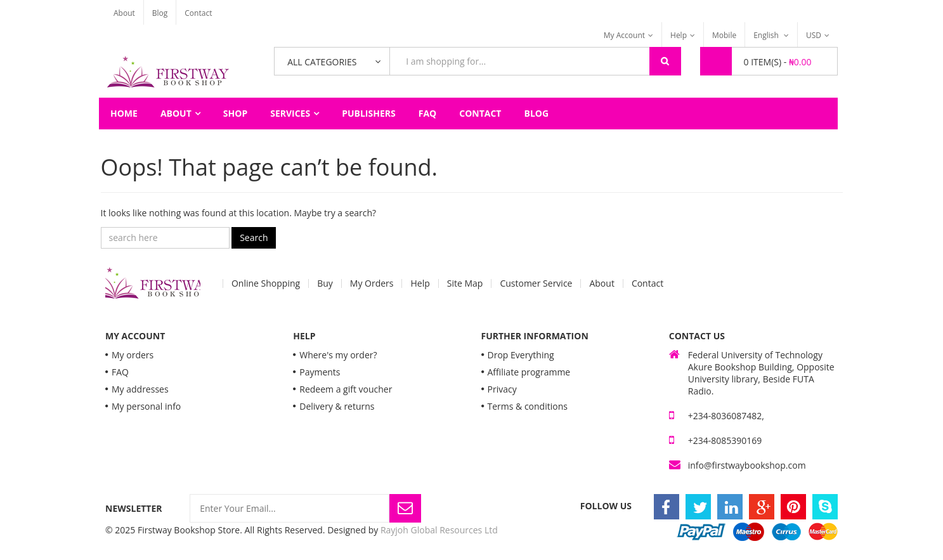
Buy (325, 283)
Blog (160, 13)
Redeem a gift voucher (346, 389)
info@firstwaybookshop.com (747, 465)
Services (290, 113)
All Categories (322, 62)
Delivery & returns (337, 406)
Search (254, 238)
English (767, 35)
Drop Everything (521, 355)
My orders (133, 355)
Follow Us (606, 506)
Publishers (369, 113)
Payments (320, 372)
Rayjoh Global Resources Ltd (439, 530)
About (124, 13)
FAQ (428, 113)
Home (124, 113)
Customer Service (536, 283)
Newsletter (134, 508)
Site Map (465, 283)
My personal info (146, 406)
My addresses (140, 389)
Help (679, 35)
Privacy (502, 389)
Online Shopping (266, 283)
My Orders (372, 283)
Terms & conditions (528, 406)
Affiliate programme (529, 372)
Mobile (724, 35)
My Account (624, 35)
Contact (198, 13)
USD (814, 35)
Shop (235, 113)
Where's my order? (338, 355)
